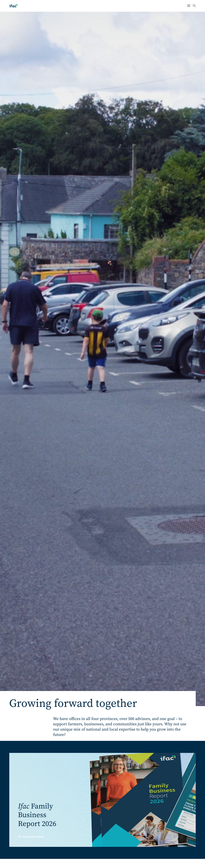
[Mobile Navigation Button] (189, 6)
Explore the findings (31, 837)
